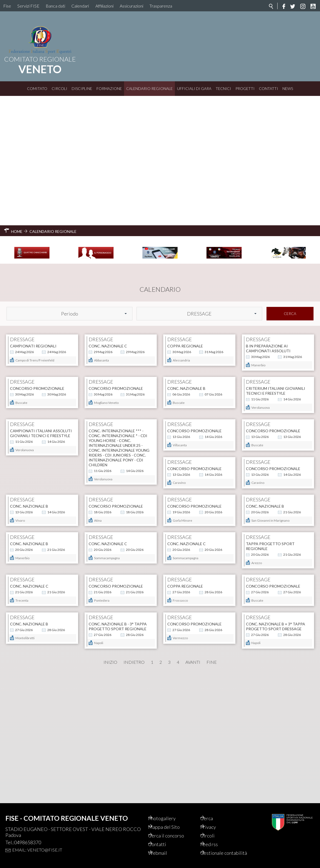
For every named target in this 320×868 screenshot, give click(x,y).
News (288, 88)
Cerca (290, 184)
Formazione (109, 88)
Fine (212, 786)
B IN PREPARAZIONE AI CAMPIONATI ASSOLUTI (268, 219)
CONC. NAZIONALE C (108, 217)
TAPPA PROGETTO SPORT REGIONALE (113, 577)
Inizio (110, 786)
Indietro (134, 786)
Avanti (193, 786)
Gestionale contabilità (219, 850)
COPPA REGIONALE (185, 217)
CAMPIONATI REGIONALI (33, 217)
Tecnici (223, 88)
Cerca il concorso (173, 830)
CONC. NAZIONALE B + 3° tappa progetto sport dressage (118, 721)
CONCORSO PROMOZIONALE (37, 288)
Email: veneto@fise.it (37, 844)
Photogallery (169, 812)
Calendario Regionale (149, 88)
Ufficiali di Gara (194, 88)
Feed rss (216, 838)
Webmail (164, 847)
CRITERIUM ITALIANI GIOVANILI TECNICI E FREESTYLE (276, 291)
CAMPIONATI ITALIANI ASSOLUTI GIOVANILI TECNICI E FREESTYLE (41, 362)
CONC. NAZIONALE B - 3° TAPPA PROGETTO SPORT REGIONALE (275, 649)
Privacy (215, 821)
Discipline (82, 88)
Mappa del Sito (171, 821)
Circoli (59, 88)
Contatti (269, 88)
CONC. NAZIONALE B (186, 288)
